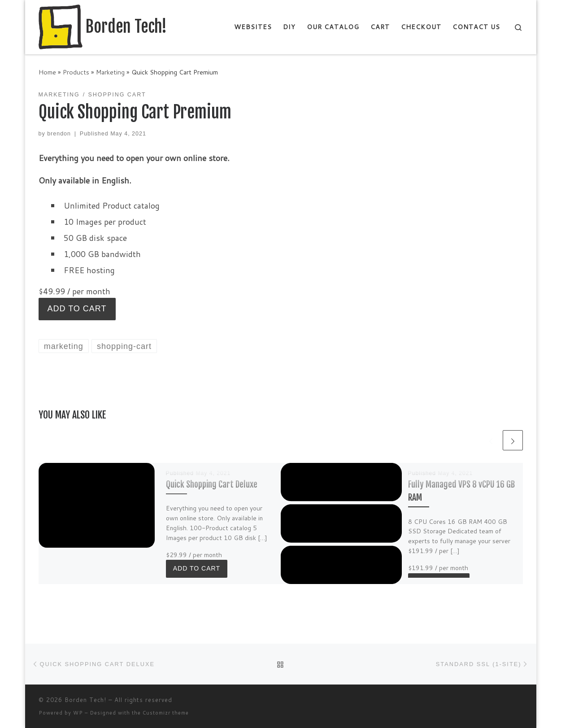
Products (76, 72)
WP (78, 713)
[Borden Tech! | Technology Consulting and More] (61, 26)
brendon (59, 134)
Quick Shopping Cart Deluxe (212, 484)
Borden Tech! (85, 700)
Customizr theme (166, 713)
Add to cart (77, 309)
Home (47, 72)
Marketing (110, 72)
